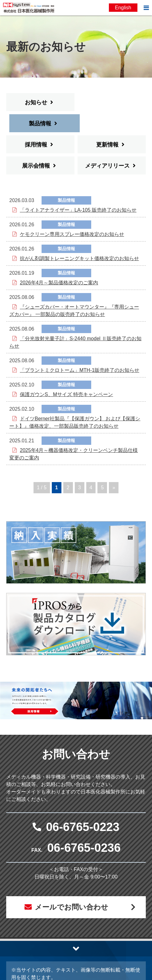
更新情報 (107, 124)
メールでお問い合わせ (71, 886)
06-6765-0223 (83, 806)
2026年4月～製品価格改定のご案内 (59, 262)
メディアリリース (107, 145)
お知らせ (36, 102)
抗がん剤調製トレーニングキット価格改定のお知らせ (79, 237)
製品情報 (107, 102)
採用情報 (36, 124)
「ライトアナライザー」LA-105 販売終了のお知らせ (78, 189)
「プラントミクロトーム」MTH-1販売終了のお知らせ (80, 349)
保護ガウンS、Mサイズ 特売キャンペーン (66, 373)
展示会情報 (36, 145)
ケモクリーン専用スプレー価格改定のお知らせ (72, 213)
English (123, 8)
